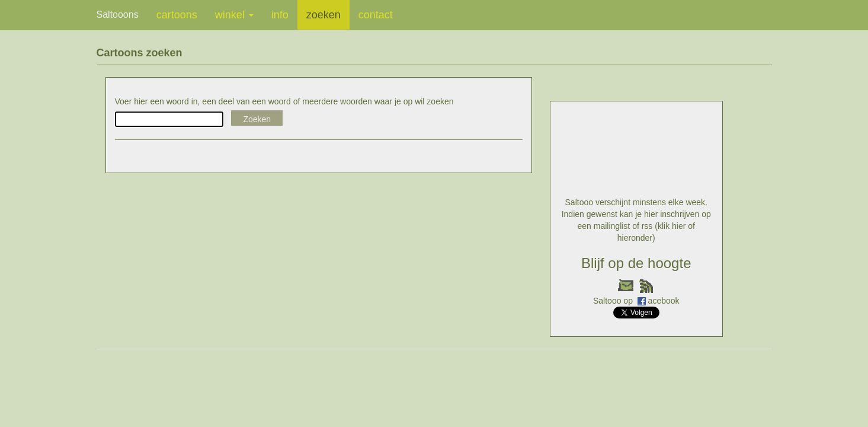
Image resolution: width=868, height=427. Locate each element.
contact (376, 15)
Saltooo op (614, 301)
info (280, 15)
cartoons (177, 15)
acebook (664, 301)
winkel (234, 15)
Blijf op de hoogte (636, 263)
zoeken (324, 15)
